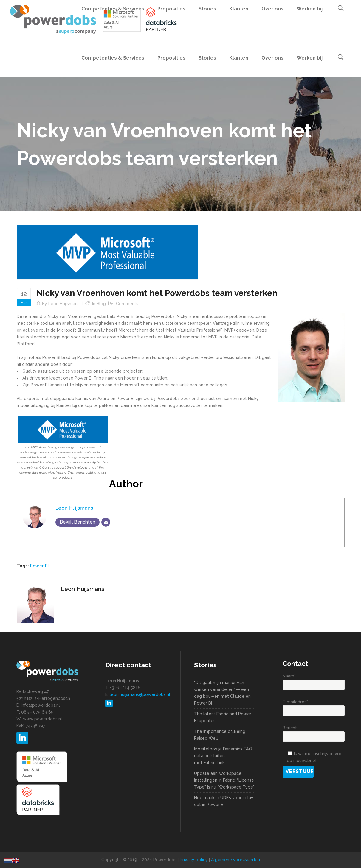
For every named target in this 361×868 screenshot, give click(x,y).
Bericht (314, 732)
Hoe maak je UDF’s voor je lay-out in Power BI (225, 801)
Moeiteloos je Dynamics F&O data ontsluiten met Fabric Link (223, 756)
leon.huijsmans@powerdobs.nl (140, 694)
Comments (127, 304)
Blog (101, 304)
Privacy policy (194, 860)
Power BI (39, 566)
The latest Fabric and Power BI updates (223, 717)
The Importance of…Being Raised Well (220, 735)
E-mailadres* (314, 706)
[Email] (106, 522)
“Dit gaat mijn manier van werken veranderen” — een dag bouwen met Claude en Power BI (222, 693)
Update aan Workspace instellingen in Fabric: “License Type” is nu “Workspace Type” (224, 780)
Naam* (314, 680)
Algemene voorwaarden (235, 860)
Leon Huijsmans (64, 304)
